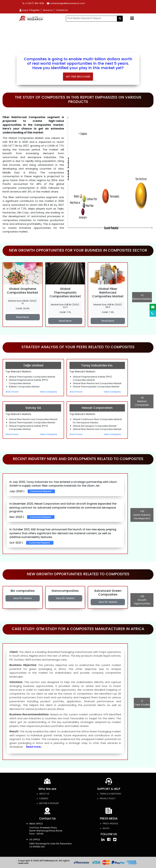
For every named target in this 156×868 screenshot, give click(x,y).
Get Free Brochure (78, 77)
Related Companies (142, 401)
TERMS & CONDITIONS (110, 794)
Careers (44, 798)
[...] (91, 19)
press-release (110, 823)
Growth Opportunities (142, 600)
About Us (44, 794)
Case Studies (142, 703)
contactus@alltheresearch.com (66, 3)
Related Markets (142, 297)
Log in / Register (29, 10)
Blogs (106, 828)
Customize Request (41, 491)
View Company (48, 392)
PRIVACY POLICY (108, 798)
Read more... (34, 747)
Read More (23, 317)
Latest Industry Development (142, 515)
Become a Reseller (49, 803)
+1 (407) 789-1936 (33, 3)
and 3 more (12, 392)
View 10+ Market (23, 598)
